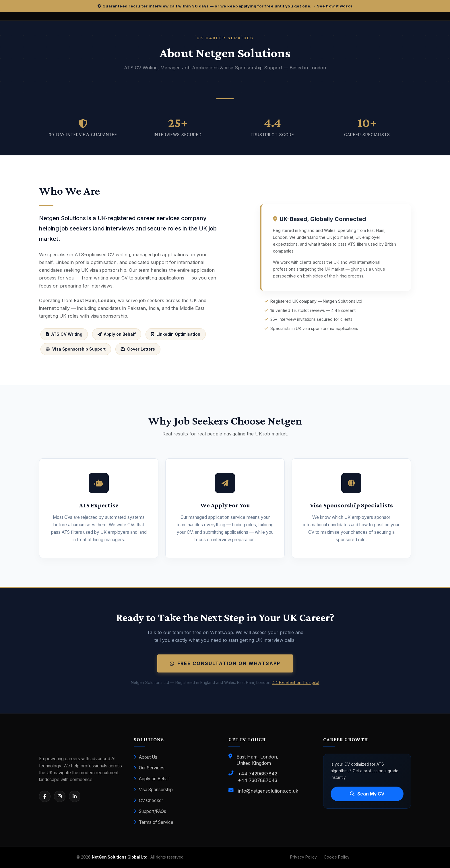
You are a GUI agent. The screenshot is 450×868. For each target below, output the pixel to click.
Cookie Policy (337, 857)
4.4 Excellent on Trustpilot (296, 683)
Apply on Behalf (152, 779)
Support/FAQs (150, 811)
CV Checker (148, 800)
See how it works (335, 6)
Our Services (149, 768)
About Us (146, 757)
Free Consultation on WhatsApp (225, 663)
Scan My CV (367, 794)
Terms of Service (154, 822)
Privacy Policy (303, 857)
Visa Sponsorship (153, 790)
